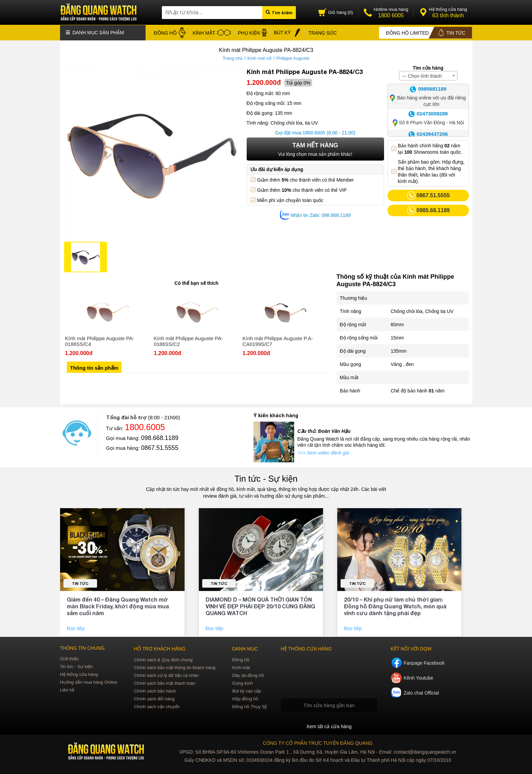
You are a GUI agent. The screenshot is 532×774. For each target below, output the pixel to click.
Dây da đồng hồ (248, 675)
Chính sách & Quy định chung (163, 659)
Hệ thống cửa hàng (79, 674)
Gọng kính (242, 683)
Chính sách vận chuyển (157, 706)
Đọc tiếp (76, 628)
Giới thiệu (69, 658)
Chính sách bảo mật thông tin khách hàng (175, 667)
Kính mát (241, 667)
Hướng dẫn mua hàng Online (89, 682)
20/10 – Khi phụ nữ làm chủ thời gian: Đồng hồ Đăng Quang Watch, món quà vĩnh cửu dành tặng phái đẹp (395, 606)
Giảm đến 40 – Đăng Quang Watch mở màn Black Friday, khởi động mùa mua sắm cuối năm (118, 606)
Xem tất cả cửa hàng (329, 726)
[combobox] (428, 75)
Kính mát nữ (260, 58)
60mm (397, 324)
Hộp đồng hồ (245, 698)
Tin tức (80, 583)
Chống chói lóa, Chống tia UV (422, 311)
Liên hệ (67, 690)
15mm (397, 337)
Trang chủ (233, 58)
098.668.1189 (160, 438)
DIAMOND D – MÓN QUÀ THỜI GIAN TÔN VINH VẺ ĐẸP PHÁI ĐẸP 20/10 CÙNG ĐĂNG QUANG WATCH (260, 606)
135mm (399, 351)
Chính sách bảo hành (155, 691)
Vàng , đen (402, 364)
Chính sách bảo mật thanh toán (165, 683)
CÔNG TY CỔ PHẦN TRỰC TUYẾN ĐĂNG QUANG (318, 743)
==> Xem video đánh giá (323, 453)
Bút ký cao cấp (246, 691)
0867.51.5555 (160, 447)
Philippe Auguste (293, 58)
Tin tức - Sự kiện (266, 478)
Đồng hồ (241, 659)
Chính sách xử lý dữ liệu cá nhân (166, 675)
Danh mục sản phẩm (95, 32)
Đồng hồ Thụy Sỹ (250, 706)
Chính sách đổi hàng (154, 698)
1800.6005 (314, 132)
